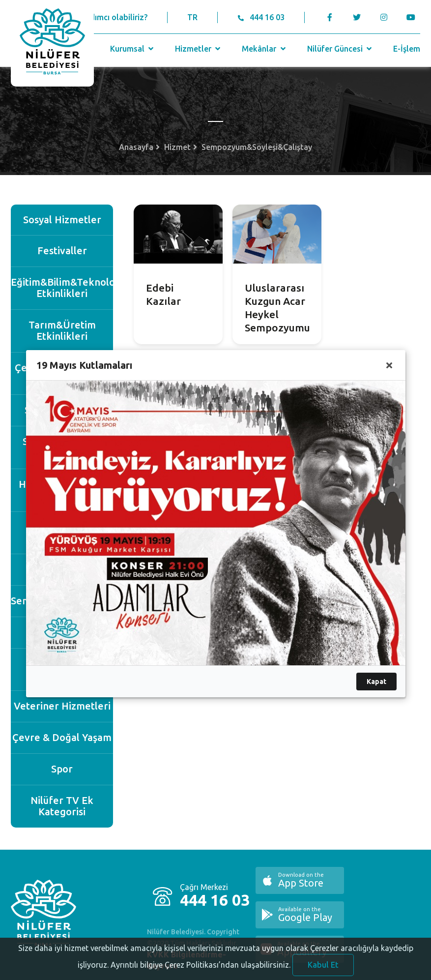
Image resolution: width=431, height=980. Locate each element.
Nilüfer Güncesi (341, 49)
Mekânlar (265, 49)
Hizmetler (199, 49)
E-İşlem (407, 49)
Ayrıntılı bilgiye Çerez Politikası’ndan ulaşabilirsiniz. (201, 972)
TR (192, 17)
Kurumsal (133, 49)
